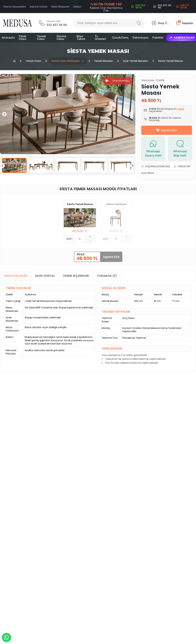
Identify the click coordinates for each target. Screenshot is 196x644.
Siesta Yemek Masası (80, 204)
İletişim (77, 7)
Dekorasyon (140, 37)
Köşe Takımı (81, 37)
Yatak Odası (22, 37)
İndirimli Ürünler (39, 7)
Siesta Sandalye (116, 204)
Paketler (158, 37)
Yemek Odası (41, 37)
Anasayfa (8, 37)
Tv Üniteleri (100, 37)
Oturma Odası (61, 37)
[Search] (139, 23)
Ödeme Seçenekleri (15, 7)
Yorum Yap (182, 166)
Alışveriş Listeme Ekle (156, 166)
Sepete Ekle (167, 130)
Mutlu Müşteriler (61, 7)
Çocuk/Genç (120, 37)
